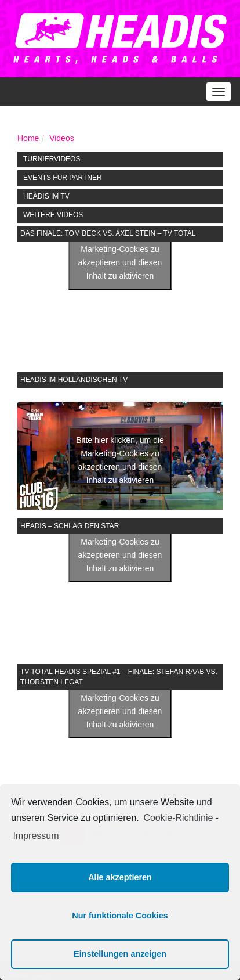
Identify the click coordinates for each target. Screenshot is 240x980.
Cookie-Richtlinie (178, 818)
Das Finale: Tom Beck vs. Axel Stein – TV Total (108, 233)
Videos (62, 138)
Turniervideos (52, 159)
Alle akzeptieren (120, 877)
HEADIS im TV (46, 196)
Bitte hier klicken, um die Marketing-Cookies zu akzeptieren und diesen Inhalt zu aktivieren (120, 256)
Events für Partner (63, 178)
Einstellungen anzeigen (120, 954)
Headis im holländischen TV (74, 380)
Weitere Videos (53, 215)
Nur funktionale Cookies (120, 916)
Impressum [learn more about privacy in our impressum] (36, 836)
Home (28, 138)
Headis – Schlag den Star (70, 526)
